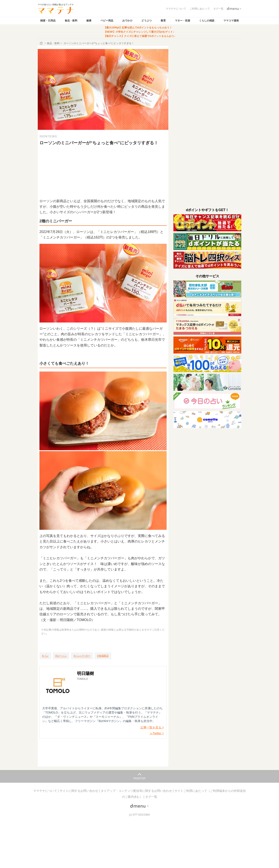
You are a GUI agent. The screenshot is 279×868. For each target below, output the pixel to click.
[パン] (45, 656)
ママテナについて (46, 791)
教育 (163, 21)
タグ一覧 (151, 797)
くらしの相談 (207, 21)
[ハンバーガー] (82, 656)
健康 (89, 21)
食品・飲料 (71, 21)
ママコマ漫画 (231, 21)
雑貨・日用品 (48, 21)
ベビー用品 (107, 21)
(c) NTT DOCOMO (139, 815)
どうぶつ (146, 21)
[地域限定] (103, 656)
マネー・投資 (183, 21)
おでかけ (127, 21)
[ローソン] (61, 656)
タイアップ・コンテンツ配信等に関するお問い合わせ (137, 791)
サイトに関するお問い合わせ (79, 791)
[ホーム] (42, 43)
